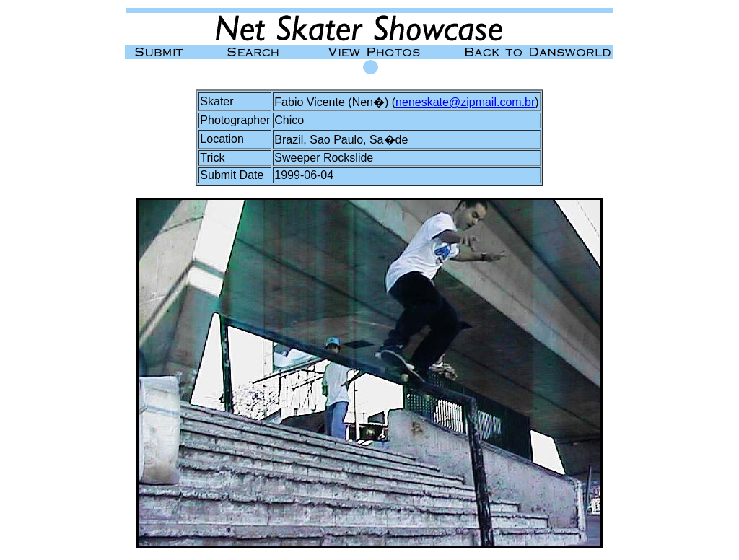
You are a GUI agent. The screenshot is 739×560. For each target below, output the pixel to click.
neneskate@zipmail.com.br (465, 102)
